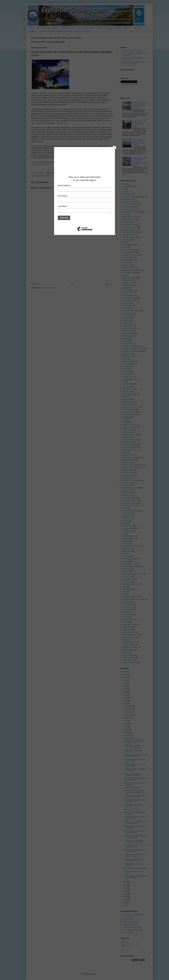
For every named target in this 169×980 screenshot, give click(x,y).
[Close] (114, 148)
